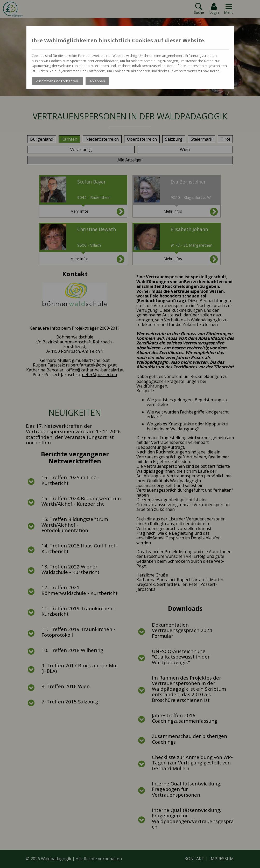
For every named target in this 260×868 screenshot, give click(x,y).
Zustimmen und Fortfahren (57, 81)
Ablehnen (97, 81)
